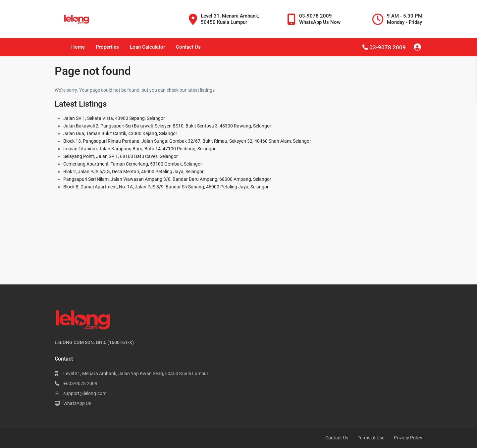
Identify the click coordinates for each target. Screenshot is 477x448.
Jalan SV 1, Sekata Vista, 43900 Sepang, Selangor (114, 118)
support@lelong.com (85, 393)
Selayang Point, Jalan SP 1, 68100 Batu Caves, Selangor (121, 156)
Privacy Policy (408, 438)
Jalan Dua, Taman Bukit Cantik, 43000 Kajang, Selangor (120, 133)
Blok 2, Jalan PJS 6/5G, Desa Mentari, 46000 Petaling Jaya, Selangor (133, 172)
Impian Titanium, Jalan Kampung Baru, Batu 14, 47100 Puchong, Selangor (139, 149)
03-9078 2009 (388, 47)
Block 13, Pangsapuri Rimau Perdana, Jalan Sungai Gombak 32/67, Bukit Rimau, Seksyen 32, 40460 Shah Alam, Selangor (187, 141)
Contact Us (188, 47)
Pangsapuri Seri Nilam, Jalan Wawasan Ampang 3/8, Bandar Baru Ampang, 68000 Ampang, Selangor (167, 179)
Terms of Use (371, 438)
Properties (107, 47)
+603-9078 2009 (80, 383)
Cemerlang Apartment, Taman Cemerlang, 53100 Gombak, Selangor (133, 164)
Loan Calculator (147, 47)
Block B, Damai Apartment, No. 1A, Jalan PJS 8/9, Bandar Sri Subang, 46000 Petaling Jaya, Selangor (166, 187)
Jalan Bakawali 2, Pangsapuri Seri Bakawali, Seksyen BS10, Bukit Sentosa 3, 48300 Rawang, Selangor (167, 126)
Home (78, 47)
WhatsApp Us (77, 403)
